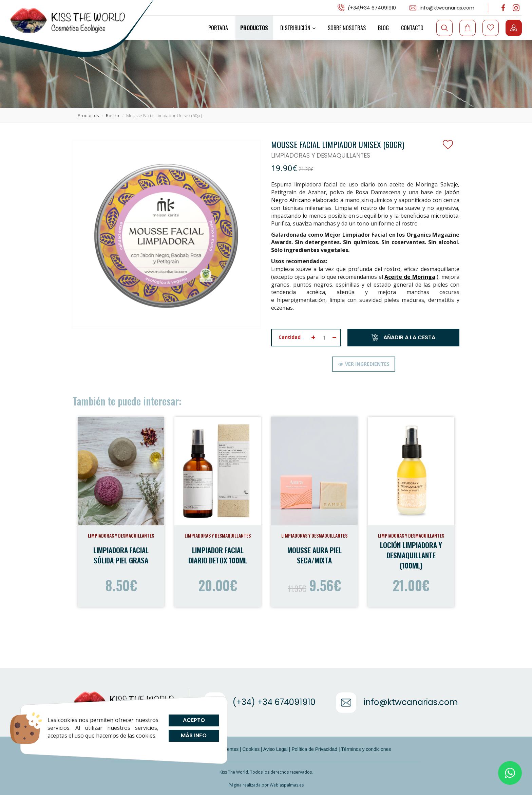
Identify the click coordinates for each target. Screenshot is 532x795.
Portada (218, 28)
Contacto (412, 28)
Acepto (194, 720)
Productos (254, 28)
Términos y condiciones (366, 749)
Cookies (251, 749)
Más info (194, 735)
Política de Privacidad (314, 749)
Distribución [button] (298, 28)
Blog (383, 28)
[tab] (364, 364)
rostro (112, 115)
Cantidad (290, 337)
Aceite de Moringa (410, 277)
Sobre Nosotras (347, 28)
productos (88, 115)
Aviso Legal (275, 749)
